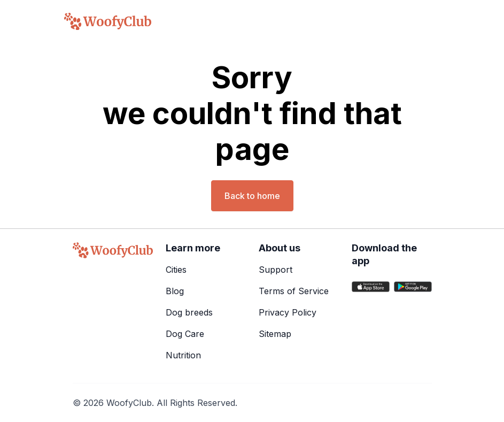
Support (276, 270)
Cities (176, 270)
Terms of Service (294, 291)
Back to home (252, 196)
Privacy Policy (288, 312)
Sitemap (275, 334)
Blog (175, 291)
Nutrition (183, 355)
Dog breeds (189, 312)
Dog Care (185, 334)
